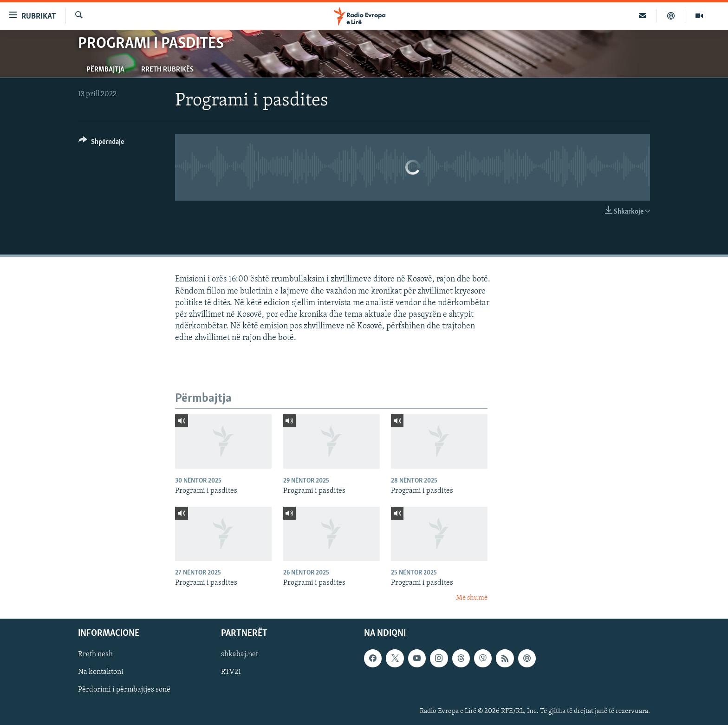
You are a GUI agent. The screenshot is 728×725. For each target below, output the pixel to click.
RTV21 (231, 673)
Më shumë (472, 598)
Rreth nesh (95, 655)
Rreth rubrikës (167, 70)
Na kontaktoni (101, 673)
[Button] (101, 143)
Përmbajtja (105, 70)
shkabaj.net (240, 655)
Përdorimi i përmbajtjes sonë (124, 690)
